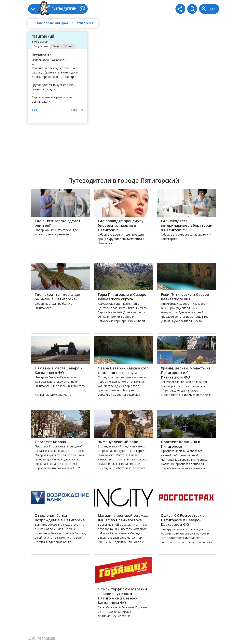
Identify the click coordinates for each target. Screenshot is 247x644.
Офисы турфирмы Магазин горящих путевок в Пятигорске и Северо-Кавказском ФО (122, 596)
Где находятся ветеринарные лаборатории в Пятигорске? (187, 225)
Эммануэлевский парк (118, 442)
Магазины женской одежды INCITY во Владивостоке (123, 518)
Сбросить (77, 110)
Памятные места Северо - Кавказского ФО (58, 370)
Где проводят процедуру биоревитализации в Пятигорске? (121, 225)
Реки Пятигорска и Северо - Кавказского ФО (186, 297)
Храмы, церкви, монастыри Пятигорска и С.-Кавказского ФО (185, 373)
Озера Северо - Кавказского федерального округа (123, 370)
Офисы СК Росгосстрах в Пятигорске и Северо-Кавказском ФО (183, 520)
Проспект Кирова (50, 442)
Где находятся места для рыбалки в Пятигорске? (58, 297)
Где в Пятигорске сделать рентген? (59, 223)
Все (34, 109)
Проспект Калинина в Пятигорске (180, 444)
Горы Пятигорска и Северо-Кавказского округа (123, 297)
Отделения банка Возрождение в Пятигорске (60, 518)
